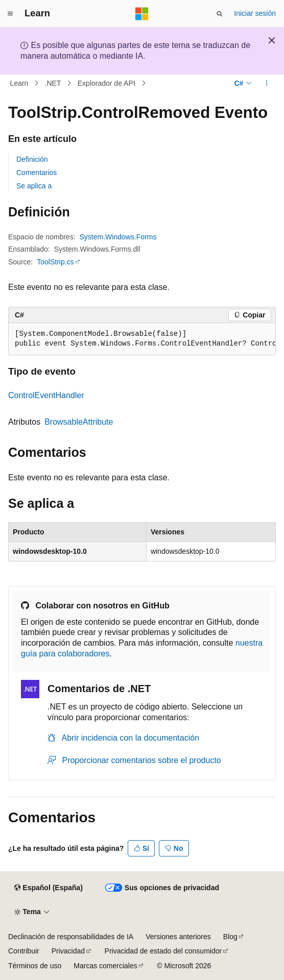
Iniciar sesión (255, 13)
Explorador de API (107, 83)
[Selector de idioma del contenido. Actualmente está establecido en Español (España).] (48, 888)
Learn (19, 83)
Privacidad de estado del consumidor (163, 951)
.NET (53, 83)
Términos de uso (35, 966)
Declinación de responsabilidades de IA (71, 937)
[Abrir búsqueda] (220, 14)
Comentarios (37, 173)
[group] (142, 339)
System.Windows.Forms (118, 237)
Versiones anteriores (178, 937)
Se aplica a (34, 186)
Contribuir (24, 951)
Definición (32, 159)
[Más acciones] (267, 83)
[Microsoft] (142, 14)
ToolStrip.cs (55, 262)
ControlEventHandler (46, 395)
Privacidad (68, 951)
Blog (230, 937)
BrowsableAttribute (79, 422)
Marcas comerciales (105, 966)
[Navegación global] (10, 14)
